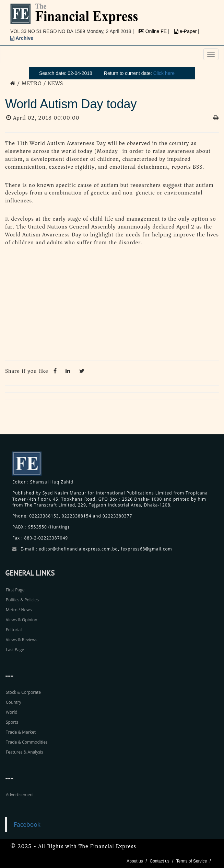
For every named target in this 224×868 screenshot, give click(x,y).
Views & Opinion (22, 620)
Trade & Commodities (27, 742)
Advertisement (20, 795)
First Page (15, 590)
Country (14, 702)
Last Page (15, 650)
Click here (164, 73)
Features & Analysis (25, 752)
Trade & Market (21, 732)
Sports (12, 722)
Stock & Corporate (23, 692)
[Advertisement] (112, 305)
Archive (22, 38)
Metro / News (19, 610)
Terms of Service (192, 861)
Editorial (14, 630)
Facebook (27, 824)
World (12, 712)
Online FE (153, 31)
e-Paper (186, 31)
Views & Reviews (22, 640)
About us (135, 861)
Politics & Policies (22, 600)
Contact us (159, 861)
